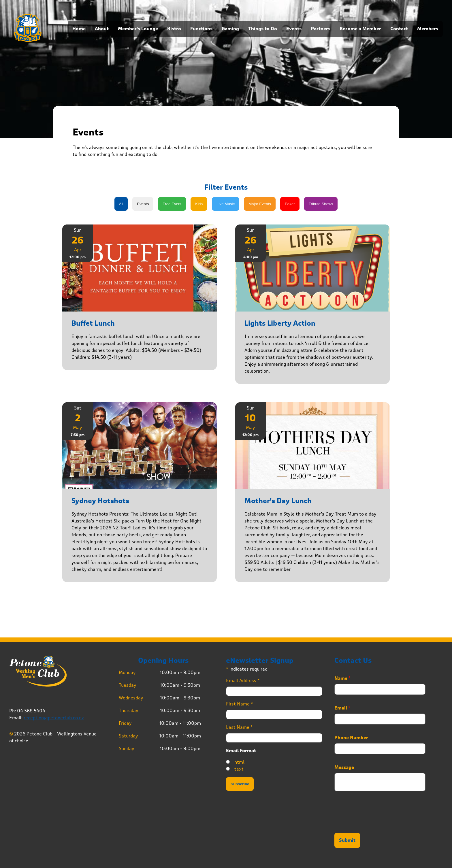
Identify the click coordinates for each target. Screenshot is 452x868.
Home (79, 29)
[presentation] (378, 823)
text (239, 769)
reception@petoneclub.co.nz (54, 718)
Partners (321, 29)
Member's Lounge (138, 29)
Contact (399, 29)
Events (294, 29)
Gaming (230, 29)
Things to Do (263, 29)
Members (428, 29)
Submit (347, 840)
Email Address (243, 681)
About (102, 29)
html (239, 762)
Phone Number (351, 738)
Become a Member (360, 29)
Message (344, 767)
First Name (240, 704)
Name (343, 678)
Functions (201, 29)
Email (342, 708)
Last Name (239, 727)
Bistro (174, 29)
